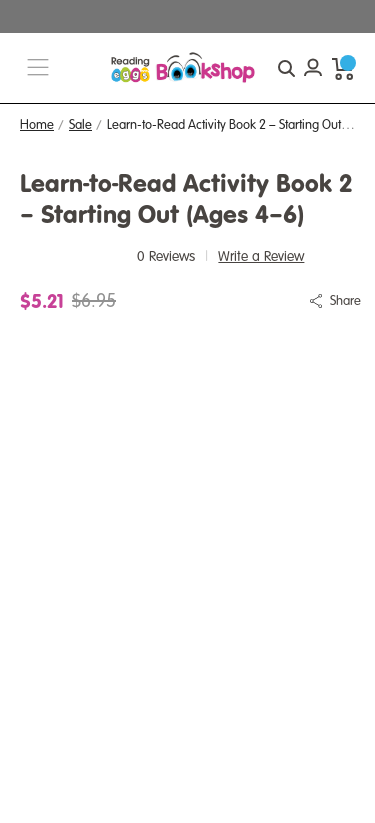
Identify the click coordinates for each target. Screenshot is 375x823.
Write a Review (261, 256)
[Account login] (313, 68)
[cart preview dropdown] (343, 68)
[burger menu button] (38, 68)
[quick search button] (286, 68)
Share (345, 301)
